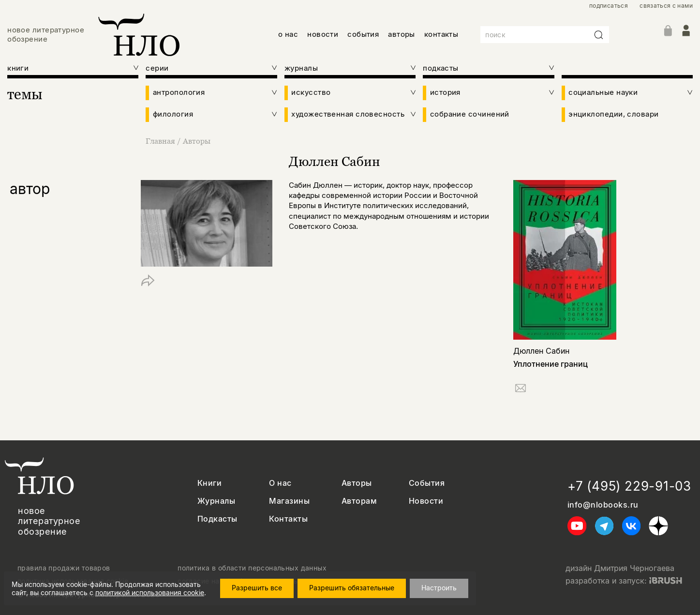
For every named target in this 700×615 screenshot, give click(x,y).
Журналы (216, 501)
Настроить (439, 588)
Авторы (197, 141)
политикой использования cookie (150, 592)
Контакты (288, 519)
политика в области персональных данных (252, 568)
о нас (288, 34)
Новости (426, 501)
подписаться (609, 6)
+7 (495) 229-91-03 (629, 486)
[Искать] (599, 35)
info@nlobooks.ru (603, 505)
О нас (280, 483)
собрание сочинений (470, 114)
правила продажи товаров (64, 568)
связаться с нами (666, 6)
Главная (161, 141)
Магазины (289, 501)
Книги (209, 483)
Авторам (359, 501)
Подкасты (217, 519)
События (427, 483)
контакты (441, 34)
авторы (402, 34)
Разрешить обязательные (352, 588)
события (363, 34)
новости (323, 34)
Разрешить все (257, 588)
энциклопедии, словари (614, 114)
